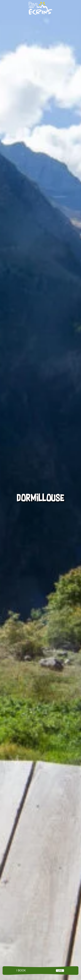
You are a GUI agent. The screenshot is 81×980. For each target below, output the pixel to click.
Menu (40, 971)
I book (21, 970)
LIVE (60, 971)
